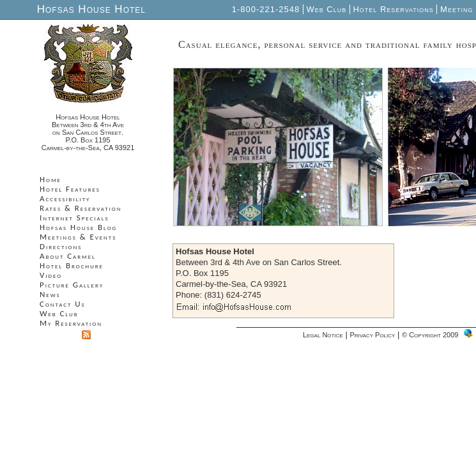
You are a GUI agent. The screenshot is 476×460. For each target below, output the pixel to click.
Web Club (326, 9)
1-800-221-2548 (267, 9)
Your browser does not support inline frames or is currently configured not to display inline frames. (90, 262)
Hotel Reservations (394, 9)
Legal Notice (323, 335)
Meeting (457, 9)
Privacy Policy (372, 335)
